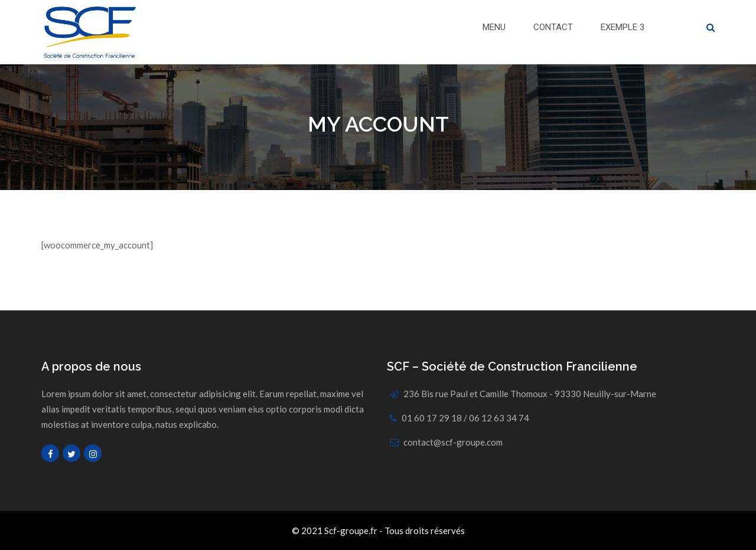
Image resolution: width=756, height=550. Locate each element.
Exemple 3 (623, 27)
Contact (553, 27)
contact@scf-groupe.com (453, 442)
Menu (494, 27)
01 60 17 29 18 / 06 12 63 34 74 (465, 418)
